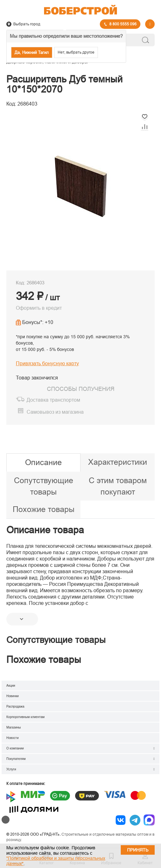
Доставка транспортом (53, 400)
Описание (43, 462)
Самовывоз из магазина (55, 412)
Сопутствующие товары (44, 486)
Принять (138, 850)
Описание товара (45, 530)
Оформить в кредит (39, 308)
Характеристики (118, 462)
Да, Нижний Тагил (32, 52)
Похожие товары (44, 509)
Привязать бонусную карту (47, 363)
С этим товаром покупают (118, 486)
